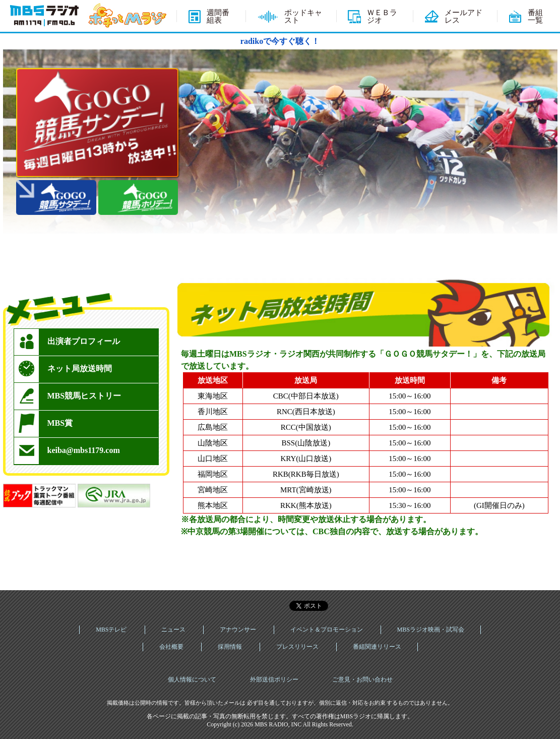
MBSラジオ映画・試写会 (431, 630)
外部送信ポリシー (274, 679)
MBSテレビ (111, 630)
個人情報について (192, 679)
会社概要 (171, 647)
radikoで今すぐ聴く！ (280, 41)
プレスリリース (297, 647)
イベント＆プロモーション (327, 630)
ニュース (173, 630)
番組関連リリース (377, 647)
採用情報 (230, 647)
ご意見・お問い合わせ (362, 679)
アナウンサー (238, 630)
